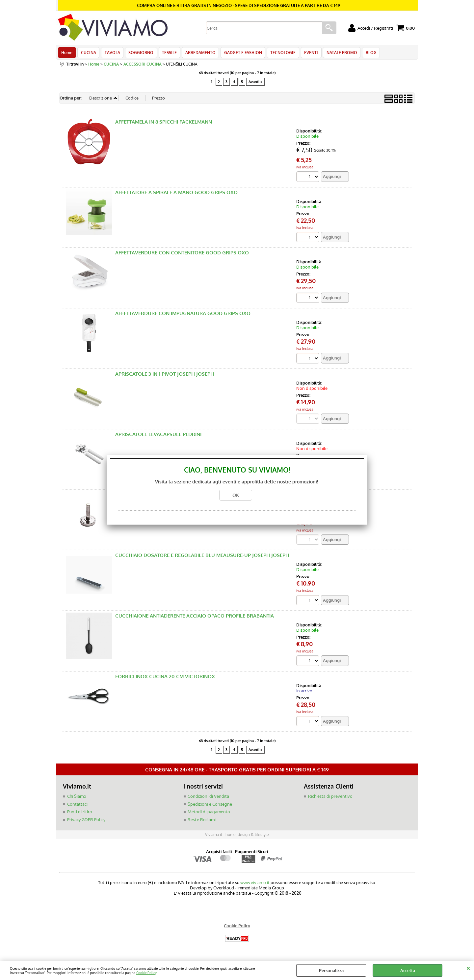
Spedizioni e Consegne (210, 806)
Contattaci (77, 806)
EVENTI (306, 53)
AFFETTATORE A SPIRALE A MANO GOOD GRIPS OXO (176, 194)
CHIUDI (468, 967)
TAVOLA (111, 53)
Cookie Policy (146, 973)
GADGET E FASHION (239, 53)
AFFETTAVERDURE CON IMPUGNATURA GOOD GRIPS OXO (183, 315)
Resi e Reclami (202, 821)
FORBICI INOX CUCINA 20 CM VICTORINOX (165, 678)
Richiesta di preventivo (330, 798)
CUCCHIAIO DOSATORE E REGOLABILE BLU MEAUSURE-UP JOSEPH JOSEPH (202, 557)
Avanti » (255, 83)
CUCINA (88, 53)
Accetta (408, 970)
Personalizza (331, 970)
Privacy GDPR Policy (86, 821)
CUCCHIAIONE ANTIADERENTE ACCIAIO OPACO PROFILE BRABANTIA (195, 618)
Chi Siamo (77, 798)
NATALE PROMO (337, 53)
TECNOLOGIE (279, 53)
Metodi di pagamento (209, 814)
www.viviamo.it (255, 885)
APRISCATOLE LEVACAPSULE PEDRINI (158, 436)
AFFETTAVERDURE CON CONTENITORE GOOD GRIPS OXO (182, 255)
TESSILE (167, 53)
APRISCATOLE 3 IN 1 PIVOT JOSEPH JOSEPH (165, 376)
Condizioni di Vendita (208, 798)
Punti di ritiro (80, 814)
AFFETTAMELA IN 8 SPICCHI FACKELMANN (164, 124)
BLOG (365, 53)
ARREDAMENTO (197, 53)
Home (67, 53)
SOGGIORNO (139, 53)
